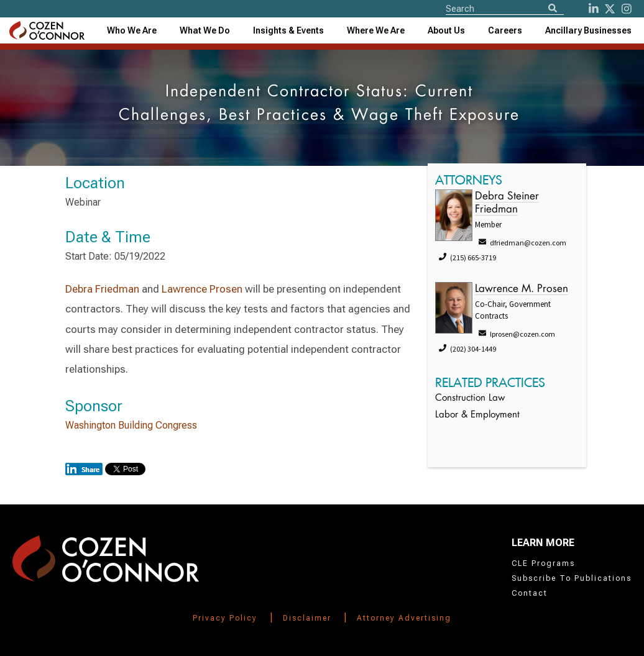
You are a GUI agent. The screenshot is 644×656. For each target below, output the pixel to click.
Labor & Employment (477, 415)
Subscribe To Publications (572, 578)
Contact (530, 593)
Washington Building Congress (131, 425)
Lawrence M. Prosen (522, 289)
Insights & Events (288, 30)
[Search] (553, 9)
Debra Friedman (102, 289)
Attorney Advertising (404, 618)
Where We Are (376, 30)
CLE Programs (543, 563)
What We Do (205, 30)
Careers (505, 30)
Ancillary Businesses (588, 30)
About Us (446, 30)
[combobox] (288, 30)
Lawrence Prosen (202, 289)
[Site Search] (505, 8)
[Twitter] (610, 9)
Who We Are (132, 30)
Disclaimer (307, 618)
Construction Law (470, 399)
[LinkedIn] (594, 9)
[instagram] (627, 9)
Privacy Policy (225, 618)
